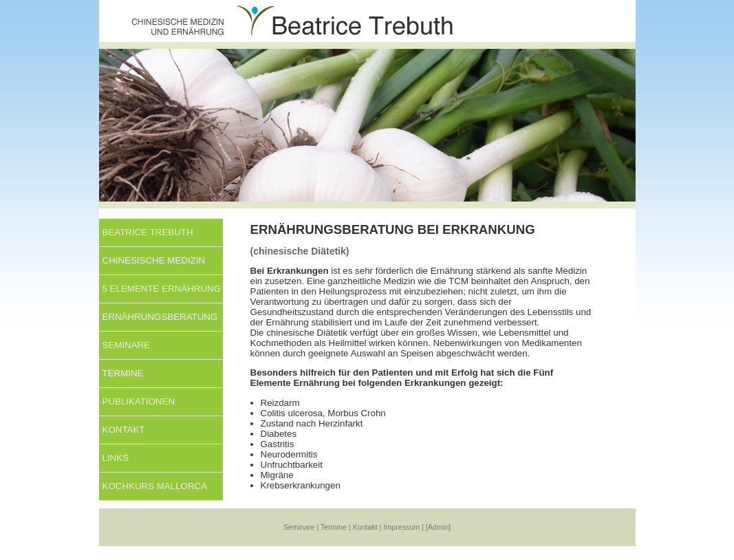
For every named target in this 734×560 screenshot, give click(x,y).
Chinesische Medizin (154, 260)
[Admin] (438, 527)
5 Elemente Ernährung (162, 289)
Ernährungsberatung (160, 317)
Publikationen (139, 401)
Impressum (402, 527)
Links (116, 458)
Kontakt (124, 430)
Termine (123, 373)
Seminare (127, 345)
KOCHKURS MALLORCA (155, 486)
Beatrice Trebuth (148, 232)
